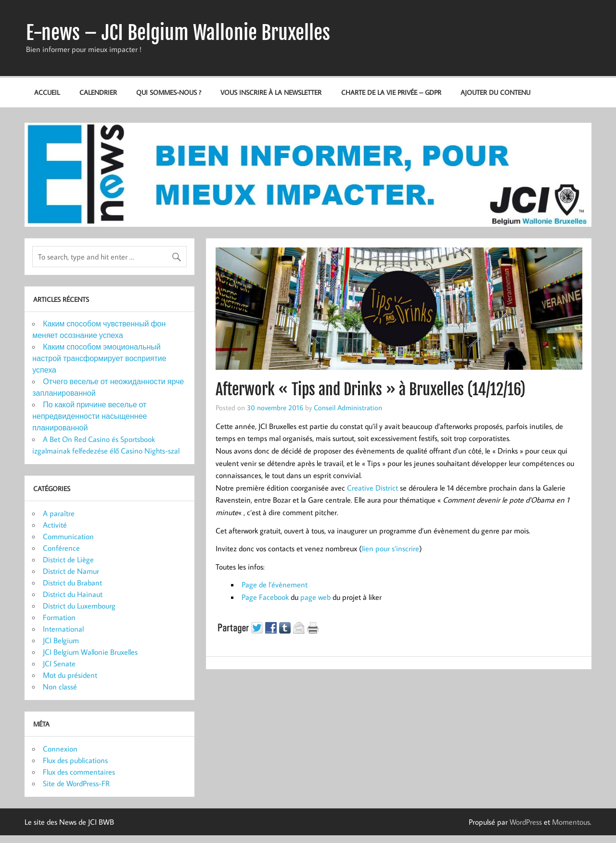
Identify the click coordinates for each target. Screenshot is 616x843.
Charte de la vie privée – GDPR (391, 92)
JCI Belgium (61, 640)
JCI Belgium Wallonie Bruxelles (90, 652)
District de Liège (68, 559)
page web (315, 597)
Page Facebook (265, 597)
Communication (68, 536)
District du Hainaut (73, 594)
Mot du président (70, 675)
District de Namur (71, 571)
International (63, 629)
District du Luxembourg (79, 606)
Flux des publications (75, 760)
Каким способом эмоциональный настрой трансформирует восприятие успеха (99, 358)
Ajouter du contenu (495, 92)
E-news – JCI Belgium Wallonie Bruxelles (178, 33)
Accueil (47, 92)
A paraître (59, 513)
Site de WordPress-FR (76, 783)
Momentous (571, 822)
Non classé (60, 687)
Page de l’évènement (275, 584)
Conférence (61, 548)
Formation (59, 617)
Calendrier (98, 92)
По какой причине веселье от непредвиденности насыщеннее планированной (90, 416)
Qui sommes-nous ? (169, 92)
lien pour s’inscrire (391, 548)
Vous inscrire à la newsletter (271, 92)
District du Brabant (72, 583)
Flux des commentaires (79, 772)
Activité (55, 525)
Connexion (60, 749)
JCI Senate (59, 663)
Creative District (372, 488)
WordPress (526, 822)
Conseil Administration (348, 407)
